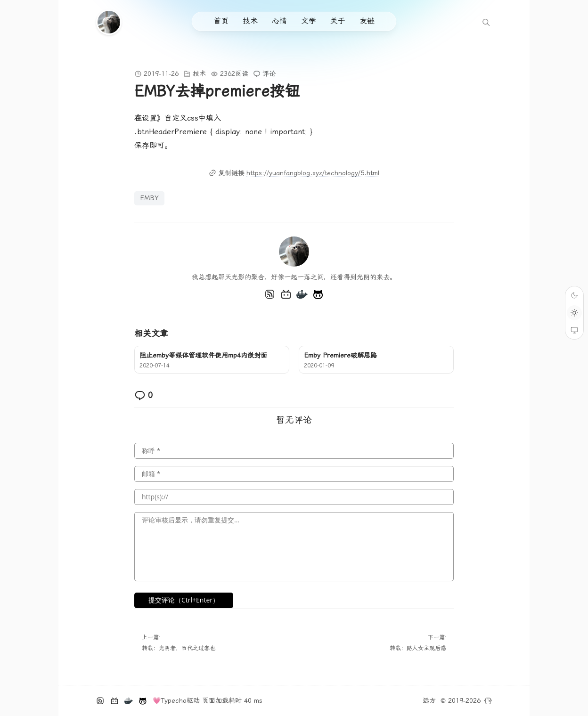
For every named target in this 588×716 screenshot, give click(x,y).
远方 (429, 700)
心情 (279, 21)
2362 (228, 73)
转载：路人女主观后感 (418, 648)
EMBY (149, 198)
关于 (338, 21)
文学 (309, 21)
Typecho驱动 (180, 700)
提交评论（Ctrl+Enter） (184, 600)
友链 (367, 21)
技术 (250, 21)
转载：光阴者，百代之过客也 (179, 648)
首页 (221, 21)
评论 (269, 73)
